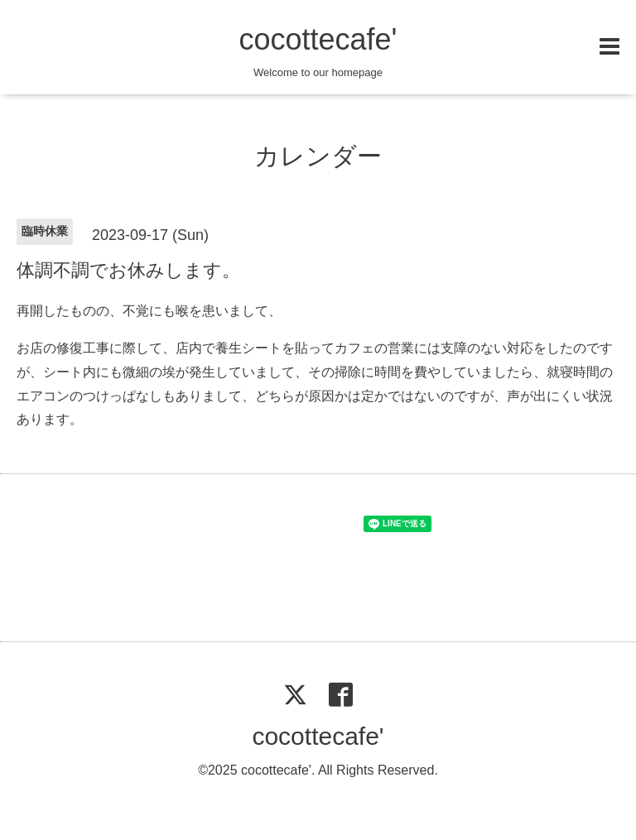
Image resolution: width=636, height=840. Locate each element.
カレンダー (318, 156)
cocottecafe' (318, 39)
